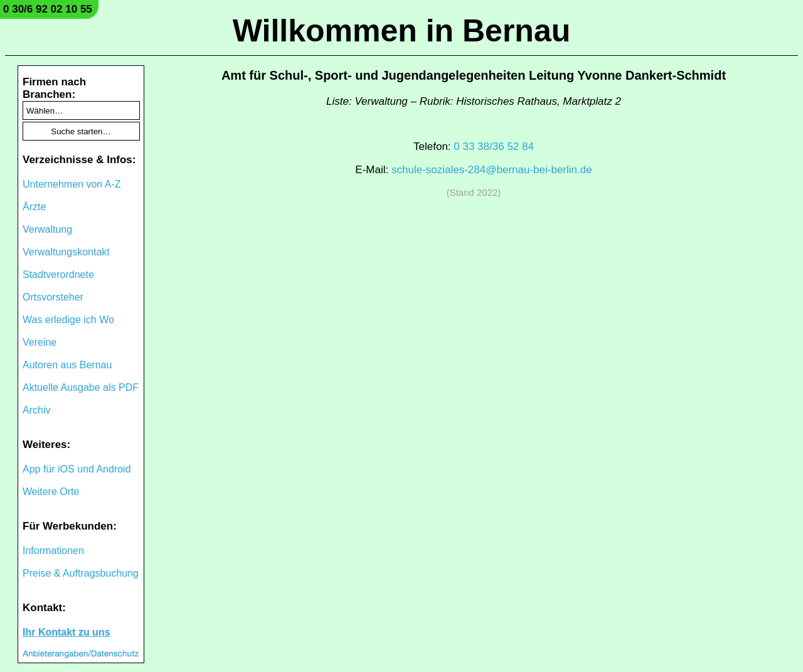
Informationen (53, 551)
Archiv (36, 410)
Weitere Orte (51, 492)
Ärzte (34, 207)
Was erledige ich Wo (68, 320)
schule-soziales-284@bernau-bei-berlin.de (492, 170)
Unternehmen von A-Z (72, 184)
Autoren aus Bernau (67, 365)
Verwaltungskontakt (66, 252)
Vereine (40, 342)
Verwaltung (47, 229)
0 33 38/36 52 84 (494, 147)
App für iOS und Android (77, 469)
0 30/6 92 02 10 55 (48, 9)
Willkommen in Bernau (402, 31)
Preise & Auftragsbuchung (81, 573)
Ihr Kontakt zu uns (66, 632)
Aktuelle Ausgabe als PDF (81, 387)
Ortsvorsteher (53, 297)
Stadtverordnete (58, 275)
